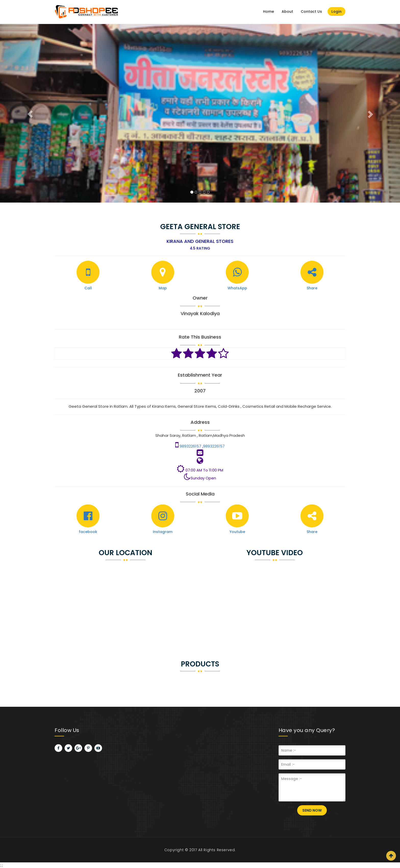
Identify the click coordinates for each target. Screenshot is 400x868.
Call (88, 288)
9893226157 (191, 446)
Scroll (391, 856)
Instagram (163, 532)
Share (312, 288)
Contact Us (311, 11)
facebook (88, 532)
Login (336, 11)
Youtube (237, 532)
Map (163, 288)
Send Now (312, 810)
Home (268, 11)
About (287, 11)
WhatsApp (237, 288)
